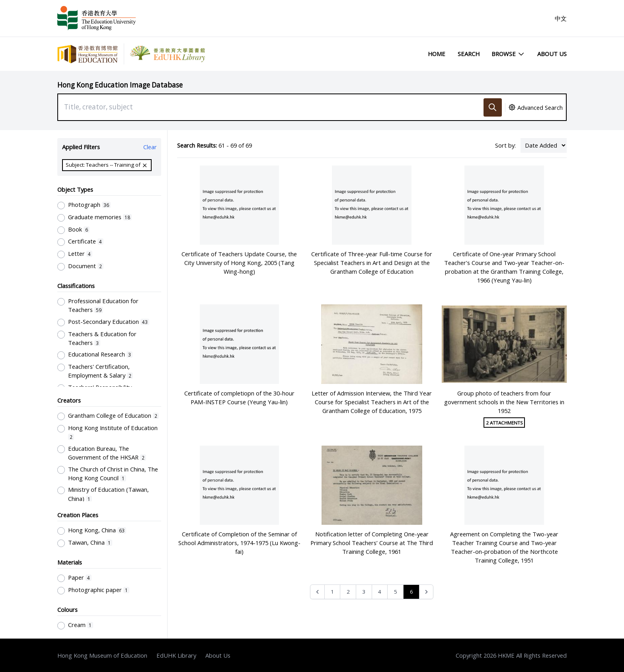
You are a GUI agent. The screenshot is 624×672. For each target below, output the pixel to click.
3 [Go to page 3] (364, 592)
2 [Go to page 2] (348, 592)
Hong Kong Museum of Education (102, 655)
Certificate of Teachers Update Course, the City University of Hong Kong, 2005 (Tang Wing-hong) (239, 263)
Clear (150, 147)
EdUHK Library (176, 655)
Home (437, 54)
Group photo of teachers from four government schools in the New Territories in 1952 (504, 402)
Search (469, 54)
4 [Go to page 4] (380, 592)
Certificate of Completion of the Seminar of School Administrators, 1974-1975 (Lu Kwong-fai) (239, 543)
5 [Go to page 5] (396, 592)
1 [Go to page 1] (332, 592)
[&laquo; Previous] (317, 592)
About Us (552, 54)
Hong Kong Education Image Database (120, 85)
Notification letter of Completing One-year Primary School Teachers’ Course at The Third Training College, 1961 (372, 543)
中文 (561, 18)
